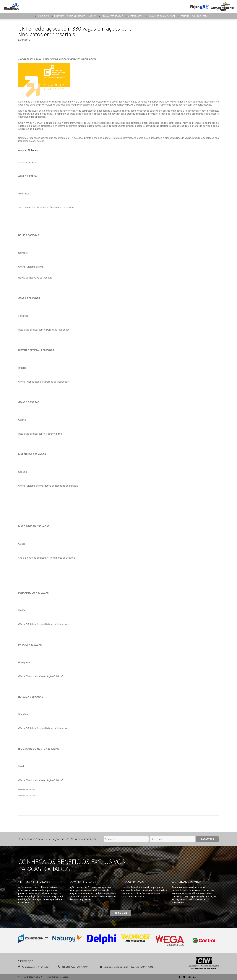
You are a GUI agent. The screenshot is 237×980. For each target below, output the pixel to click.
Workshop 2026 (200, 16)
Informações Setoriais (112, 16)
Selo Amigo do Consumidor (162, 16)
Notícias (92, 16)
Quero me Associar (76, 16)
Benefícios (59, 16)
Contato (185, 16)
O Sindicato (43, 16)
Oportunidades (136, 16)
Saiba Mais (121, 913)
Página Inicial (31, 16)
